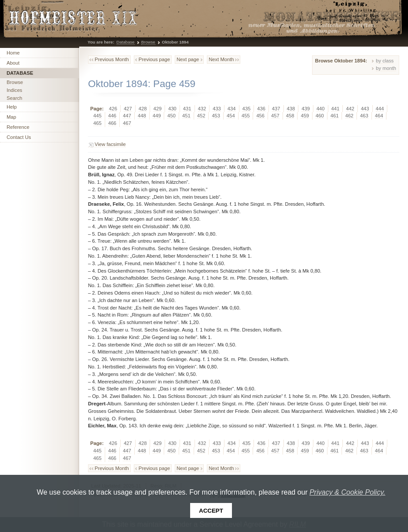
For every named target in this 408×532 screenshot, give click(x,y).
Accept (211, 511)
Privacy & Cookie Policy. (347, 492)
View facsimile (110, 144)
